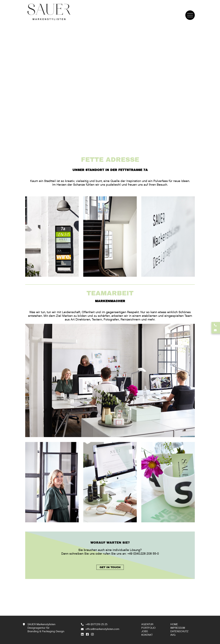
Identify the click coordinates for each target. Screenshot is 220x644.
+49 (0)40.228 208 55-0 (143, 554)
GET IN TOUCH (110, 567)
